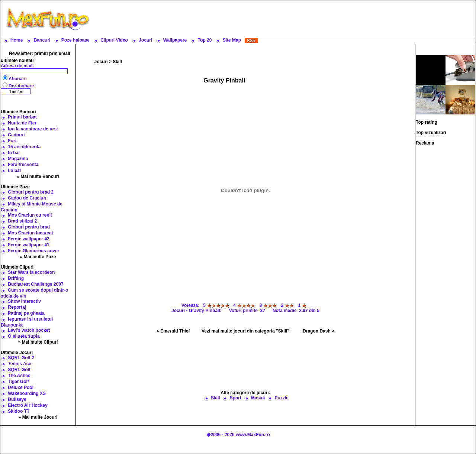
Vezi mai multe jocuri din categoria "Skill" (245, 331)
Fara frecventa (23, 165)
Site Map (232, 40)
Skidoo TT (19, 411)
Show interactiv (24, 301)
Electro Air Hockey (28, 405)
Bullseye (17, 399)
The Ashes (19, 376)
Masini (258, 398)
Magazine (18, 159)
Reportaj (17, 307)
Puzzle (281, 398)
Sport (236, 398)
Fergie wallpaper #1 (28, 245)
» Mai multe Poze (38, 257)
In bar (14, 153)
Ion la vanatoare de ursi (33, 129)
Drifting (16, 278)
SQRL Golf (19, 370)
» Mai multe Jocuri (38, 417)
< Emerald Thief (173, 331)
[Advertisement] (284, 19)
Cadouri (16, 135)
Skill (117, 62)
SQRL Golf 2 (21, 358)
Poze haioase (75, 40)
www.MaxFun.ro (253, 435)
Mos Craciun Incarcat (30, 233)
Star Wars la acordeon (31, 272)
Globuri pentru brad (29, 227)
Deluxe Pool (21, 387)
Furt (12, 141)
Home (17, 40)
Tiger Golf (18, 382)
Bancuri (42, 40)
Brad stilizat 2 (22, 221)
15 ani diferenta (24, 147)
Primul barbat (22, 117)
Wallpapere (175, 40)
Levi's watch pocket (29, 330)
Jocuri (145, 40)
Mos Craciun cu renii (30, 215)
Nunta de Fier (22, 123)
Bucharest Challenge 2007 (36, 284)
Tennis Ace (20, 364)
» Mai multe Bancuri (38, 176)
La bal (14, 171)
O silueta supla (24, 336)
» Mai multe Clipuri (38, 342)
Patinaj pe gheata (26, 313)
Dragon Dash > (319, 331)
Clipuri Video (114, 40)
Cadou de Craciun (27, 198)
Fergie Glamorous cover (33, 251)
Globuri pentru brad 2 (31, 192)
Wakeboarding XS (27, 393)
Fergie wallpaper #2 (28, 239)
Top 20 (205, 40)
